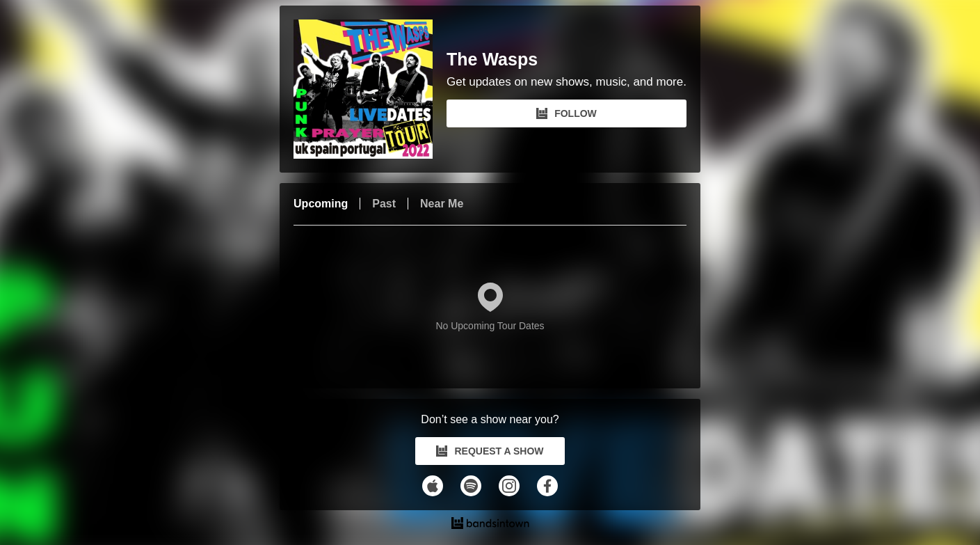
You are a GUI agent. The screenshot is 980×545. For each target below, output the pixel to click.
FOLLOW (567, 113)
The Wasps (492, 60)
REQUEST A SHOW (490, 451)
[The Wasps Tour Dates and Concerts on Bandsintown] (490, 525)
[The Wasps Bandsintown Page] (370, 89)
